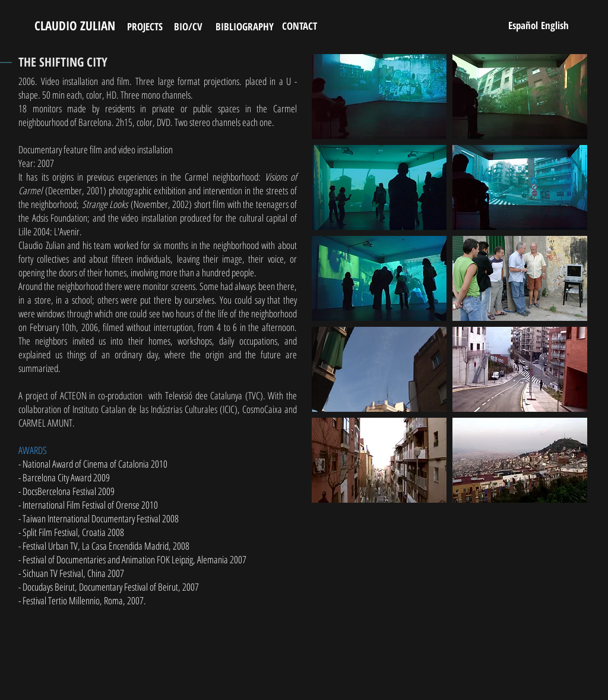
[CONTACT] (300, 26)
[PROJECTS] (145, 26)
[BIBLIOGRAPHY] (245, 26)
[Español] (523, 25)
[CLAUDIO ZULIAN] (75, 26)
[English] (555, 25)
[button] (379, 97)
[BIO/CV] (188, 26)
